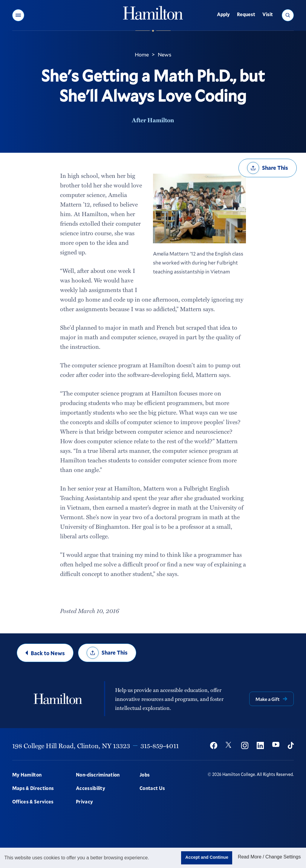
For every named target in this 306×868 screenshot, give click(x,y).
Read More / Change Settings (269, 857)
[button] (18, 15)
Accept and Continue (207, 857)
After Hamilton (153, 120)
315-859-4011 (160, 745)
